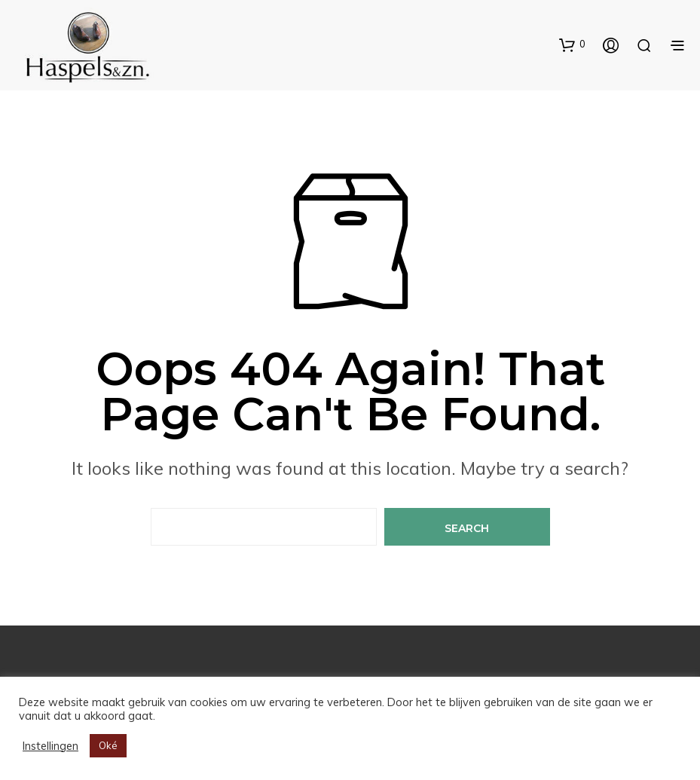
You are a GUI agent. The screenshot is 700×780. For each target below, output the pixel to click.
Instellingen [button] (50, 746)
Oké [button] (108, 745)
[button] (572, 44)
